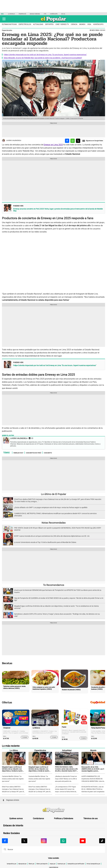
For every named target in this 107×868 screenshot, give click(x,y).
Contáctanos (38, 818)
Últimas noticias (9, 24)
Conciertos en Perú (34, 453)
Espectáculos (25, 24)
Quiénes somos (16, 818)
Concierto (48, 453)
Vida (89, 24)
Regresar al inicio (11, 800)
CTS (45, 14)
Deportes (49, 24)
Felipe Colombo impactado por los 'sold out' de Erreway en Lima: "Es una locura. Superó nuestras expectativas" (45, 55)
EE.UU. (63, 14)
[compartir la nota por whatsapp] (73, 141)
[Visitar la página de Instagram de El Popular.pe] (44, 841)
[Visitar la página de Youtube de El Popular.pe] (83, 841)
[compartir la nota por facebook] (67, 141)
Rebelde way (18, 453)
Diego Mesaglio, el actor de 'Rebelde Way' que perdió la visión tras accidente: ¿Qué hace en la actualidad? (43, 58)
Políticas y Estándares (64, 818)
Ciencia (74, 24)
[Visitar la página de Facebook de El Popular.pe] (5, 841)
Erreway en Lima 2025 (53, 145)
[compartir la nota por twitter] (78, 141)
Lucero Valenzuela (12, 141)
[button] (4, 19)
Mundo (82, 24)
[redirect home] (53, 810)
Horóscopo (54, 14)
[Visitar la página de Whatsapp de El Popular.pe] (63, 841)
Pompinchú (22, 14)
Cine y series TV (62, 24)
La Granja (11, 14)
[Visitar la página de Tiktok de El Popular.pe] (102, 841)
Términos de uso (91, 818)
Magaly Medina (35, 14)
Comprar (25, 737)
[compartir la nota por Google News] (93, 141)
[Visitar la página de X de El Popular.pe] (24, 841)
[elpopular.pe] (53, 22)
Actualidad (38, 24)
